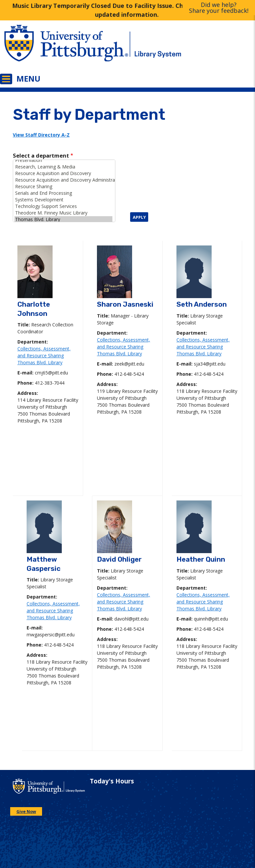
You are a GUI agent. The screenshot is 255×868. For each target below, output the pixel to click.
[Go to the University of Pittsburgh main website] (64, 48)
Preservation (63, 160)
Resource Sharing (63, 187)
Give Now (26, 812)
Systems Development (63, 200)
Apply (139, 217)
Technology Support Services (63, 206)
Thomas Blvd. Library (63, 219)
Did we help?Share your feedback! (219, 8)
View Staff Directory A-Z (41, 135)
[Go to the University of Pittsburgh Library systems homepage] (191, 48)
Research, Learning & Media (63, 167)
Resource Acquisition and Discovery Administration (63, 180)
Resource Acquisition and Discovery (63, 173)
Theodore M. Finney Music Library (63, 213)
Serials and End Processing (63, 193)
